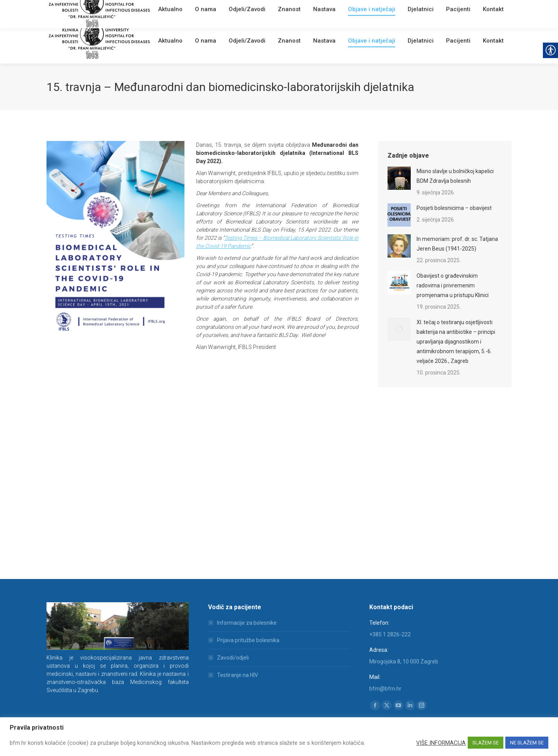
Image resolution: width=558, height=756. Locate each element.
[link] (161, 9)
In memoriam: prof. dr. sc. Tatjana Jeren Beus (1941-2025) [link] (457, 244)
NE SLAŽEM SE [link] (527, 743)
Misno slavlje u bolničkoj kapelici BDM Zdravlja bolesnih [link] (455, 176)
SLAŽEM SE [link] (486, 743)
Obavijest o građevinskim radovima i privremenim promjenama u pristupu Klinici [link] (453, 285)
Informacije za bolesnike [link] (247, 623)
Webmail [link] (178, 9)
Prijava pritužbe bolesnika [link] (248, 640)
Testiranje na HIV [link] (238, 675)
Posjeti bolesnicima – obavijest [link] (454, 208)
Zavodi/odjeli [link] (233, 658)
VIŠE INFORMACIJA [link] (441, 743)
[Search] (465, 9)
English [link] (200, 9)
